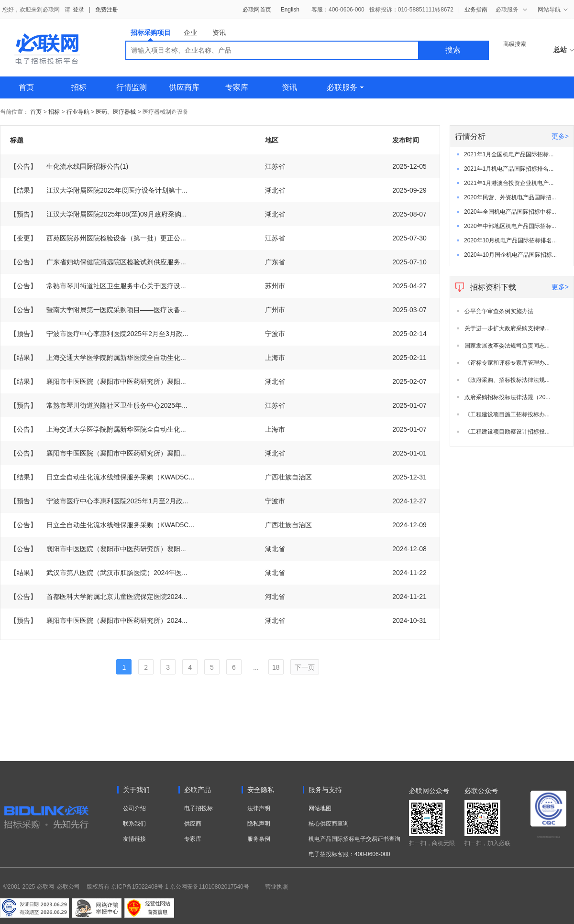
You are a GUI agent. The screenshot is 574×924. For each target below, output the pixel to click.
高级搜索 (515, 44)
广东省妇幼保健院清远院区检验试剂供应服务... (98, 262)
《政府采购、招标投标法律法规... (507, 380)
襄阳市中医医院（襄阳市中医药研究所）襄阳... (98, 381)
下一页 (305, 667)
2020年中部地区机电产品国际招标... (510, 226)
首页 (26, 87)
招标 (79, 87)
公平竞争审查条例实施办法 (499, 311)
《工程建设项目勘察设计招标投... (507, 432)
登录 (78, 10)
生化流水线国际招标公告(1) (69, 166)
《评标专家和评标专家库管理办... (507, 363)
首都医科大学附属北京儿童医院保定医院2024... (99, 597)
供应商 (193, 824)
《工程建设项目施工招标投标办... (507, 414)
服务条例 (259, 839)
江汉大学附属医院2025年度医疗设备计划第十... (99, 190)
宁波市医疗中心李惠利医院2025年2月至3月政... (99, 334)
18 (276, 667)
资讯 (219, 33)
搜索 (453, 50)
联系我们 (134, 824)
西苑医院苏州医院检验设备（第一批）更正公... (98, 238)
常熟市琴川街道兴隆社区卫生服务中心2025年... (99, 405)
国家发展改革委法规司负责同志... (507, 346)
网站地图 (320, 808)
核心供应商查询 (329, 824)
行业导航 (79, 112)
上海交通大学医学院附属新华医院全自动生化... (98, 358)
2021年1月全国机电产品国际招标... (509, 154)
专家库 (237, 87)
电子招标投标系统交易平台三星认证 (549, 837)
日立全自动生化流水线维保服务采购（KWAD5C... (102, 477)
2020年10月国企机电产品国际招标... (510, 255)
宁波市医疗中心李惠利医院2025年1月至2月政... (99, 501)
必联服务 (345, 87)
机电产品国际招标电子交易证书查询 (354, 839)
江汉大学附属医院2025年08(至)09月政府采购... (98, 214)
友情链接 (134, 839)
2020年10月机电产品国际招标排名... (510, 240)
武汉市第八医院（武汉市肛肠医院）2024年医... (99, 573)
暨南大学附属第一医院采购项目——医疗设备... (98, 310)
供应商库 (184, 87)
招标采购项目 (151, 35)
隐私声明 (259, 824)
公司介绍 (134, 808)
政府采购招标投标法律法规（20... (507, 397)
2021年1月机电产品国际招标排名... (509, 169)
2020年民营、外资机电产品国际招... (510, 197)
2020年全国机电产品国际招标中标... (510, 212)
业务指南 (476, 10)
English (290, 10)
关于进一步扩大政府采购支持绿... (507, 328)
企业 (190, 33)
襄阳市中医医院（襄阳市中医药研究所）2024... (99, 620)
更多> (560, 136)
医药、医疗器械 (116, 112)
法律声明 (259, 808)
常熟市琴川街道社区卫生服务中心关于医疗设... (98, 286)
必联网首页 (257, 10)
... (256, 667)
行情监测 (132, 87)
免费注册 (107, 10)
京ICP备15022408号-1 (140, 887)
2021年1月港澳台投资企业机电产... (509, 183)
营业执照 (276, 887)
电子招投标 (199, 808)
